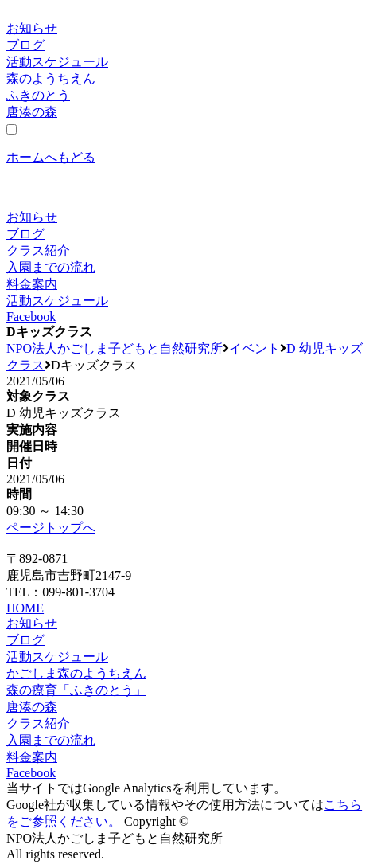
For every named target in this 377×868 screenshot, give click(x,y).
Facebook (31, 317)
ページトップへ (51, 528)
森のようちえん (51, 78)
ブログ (25, 45)
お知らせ (32, 28)
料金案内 (32, 284)
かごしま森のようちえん (76, 673)
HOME (25, 608)
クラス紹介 (38, 250)
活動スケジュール (57, 62)
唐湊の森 (32, 112)
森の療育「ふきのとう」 (76, 690)
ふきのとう (38, 95)
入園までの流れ (51, 267)
